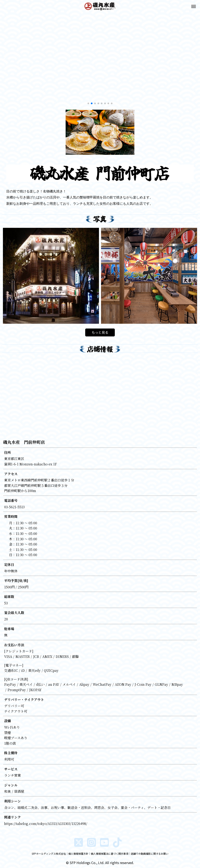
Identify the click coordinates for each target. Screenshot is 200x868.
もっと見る (100, 332)
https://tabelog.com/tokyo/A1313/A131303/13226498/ (46, 824)
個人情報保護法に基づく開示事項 (110, 854)
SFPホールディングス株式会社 (49, 854)
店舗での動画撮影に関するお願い (150, 854)
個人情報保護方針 (78, 854)
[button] (5, 60)
